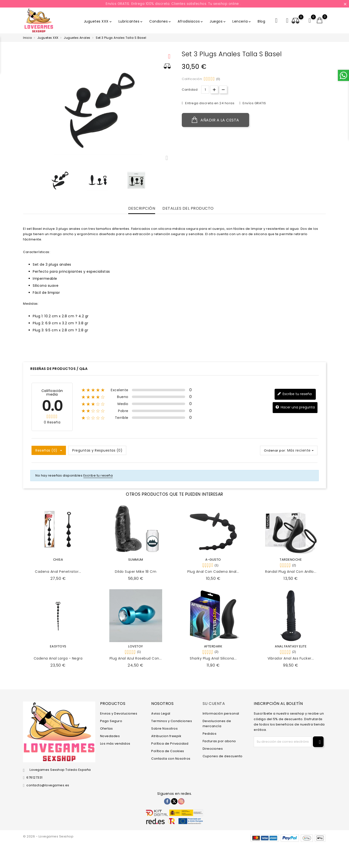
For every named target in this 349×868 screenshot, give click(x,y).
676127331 (35, 777)
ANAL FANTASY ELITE (291, 646)
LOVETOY (136, 646)
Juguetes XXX (98, 21)
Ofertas (107, 729)
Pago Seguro (111, 721)
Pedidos (210, 734)
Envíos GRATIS (254, 103)
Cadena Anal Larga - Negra (58, 658)
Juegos (218, 21)
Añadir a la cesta (215, 120)
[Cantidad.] (205, 90)
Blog (261, 21)
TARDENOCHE (291, 560)
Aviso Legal (161, 713)
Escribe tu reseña (294, 394)
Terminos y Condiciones (172, 721)
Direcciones (213, 749)
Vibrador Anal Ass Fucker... (291, 658)
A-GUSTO (213, 560)
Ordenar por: (275, 450)
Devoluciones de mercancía (217, 724)
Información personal (221, 713)
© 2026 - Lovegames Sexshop (48, 836)
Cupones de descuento (223, 756)
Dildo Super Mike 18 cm (136, 572)
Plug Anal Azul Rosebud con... (136, 658)
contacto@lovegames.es (48, 785)
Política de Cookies (168, 751)
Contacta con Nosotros (171, 759)
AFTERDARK (213, 646)
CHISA (58, 560)
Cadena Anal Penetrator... (58, 572)
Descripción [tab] (142, 209)
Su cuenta (214, 704)
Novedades (110, 736)
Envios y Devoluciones (119, 713)
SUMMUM (136, 560)
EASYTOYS (58, 646)
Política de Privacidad (170, 744)
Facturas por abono (219, 741)
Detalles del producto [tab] (188, 209)
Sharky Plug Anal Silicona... (213, 658)
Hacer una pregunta (295, 407)
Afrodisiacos (191, 21)
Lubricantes (131, 21)
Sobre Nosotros (164, 729)
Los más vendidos (115, 744)
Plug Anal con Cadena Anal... (213, 572)
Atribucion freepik (166, 736)
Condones (160, 21)
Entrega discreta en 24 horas (210, 103)
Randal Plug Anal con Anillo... (291, 572)
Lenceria (242, 21)
